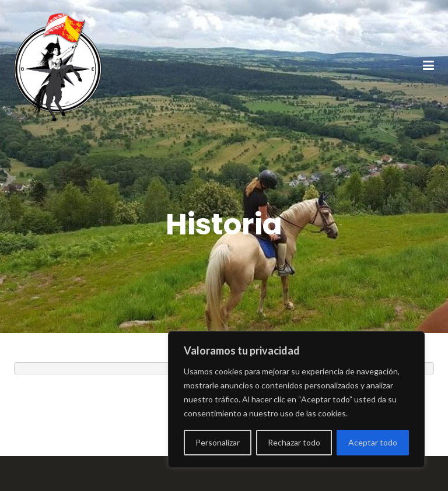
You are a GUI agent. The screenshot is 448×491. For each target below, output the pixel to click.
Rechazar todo (294, 442)
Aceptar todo (373, 442)
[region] (296, 399)
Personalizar (218, 442)
